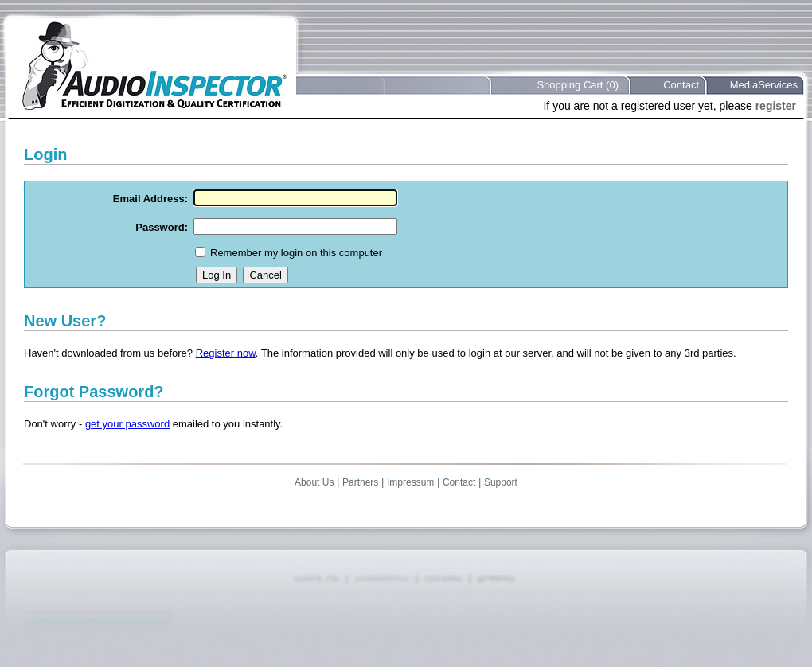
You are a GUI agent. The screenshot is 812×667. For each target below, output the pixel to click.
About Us (314, 482)
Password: (162, 227)
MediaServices (764, 85)
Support (501, 482)
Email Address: (150, 199)
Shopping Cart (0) (578, 85)
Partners (360, 482)
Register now (226, 353)
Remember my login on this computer (296, 253)
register (776, 106)
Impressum (410, 482)
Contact (681, 85)
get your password (127, 424)
